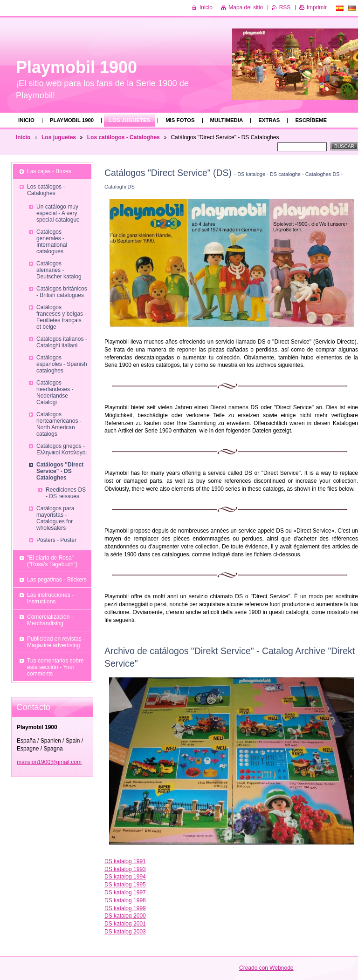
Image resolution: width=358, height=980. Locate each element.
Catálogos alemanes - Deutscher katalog (59, 270)
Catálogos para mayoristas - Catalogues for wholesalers (55, 518)
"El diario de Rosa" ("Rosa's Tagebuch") (52, 561)
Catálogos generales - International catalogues (52, 242)
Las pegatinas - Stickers (57, 580)
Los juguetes (130, 120)
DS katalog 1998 (125, 900)
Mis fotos (180, 120)
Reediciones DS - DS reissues (66, 493)
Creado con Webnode (266, 968)
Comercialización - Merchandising (50, 620)
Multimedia (227, 120)
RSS (285, 7)
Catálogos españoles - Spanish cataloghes (62, 364)
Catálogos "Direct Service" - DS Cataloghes (60, 471)
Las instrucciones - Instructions (50, 598)
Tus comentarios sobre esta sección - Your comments (55, 667)
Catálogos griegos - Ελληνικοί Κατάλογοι (62, 449)
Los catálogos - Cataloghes (124, 137)
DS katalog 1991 (125, 861)
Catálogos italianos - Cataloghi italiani (62, 342)
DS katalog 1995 (125, 885)
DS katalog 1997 (125, 892)
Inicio (26, 120)
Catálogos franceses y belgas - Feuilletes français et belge (61, 317)
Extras (269, 120)
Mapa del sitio (246, 7)
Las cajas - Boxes (49, 171)
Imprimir (317, 7)
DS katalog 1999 (125, 908)
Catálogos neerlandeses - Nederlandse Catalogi (55, 392)
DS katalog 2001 (125, 924)
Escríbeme (311, 120)
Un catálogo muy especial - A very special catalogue (58, 213)
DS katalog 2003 (125, 932)
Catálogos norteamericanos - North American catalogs (59, 424)
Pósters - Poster (56, 540)
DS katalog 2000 (125, 916)
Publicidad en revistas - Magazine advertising (56, 642)
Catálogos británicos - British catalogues (62, 292)
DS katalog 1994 (125, 877)
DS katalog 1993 (125, 869)
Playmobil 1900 (72, 120)
